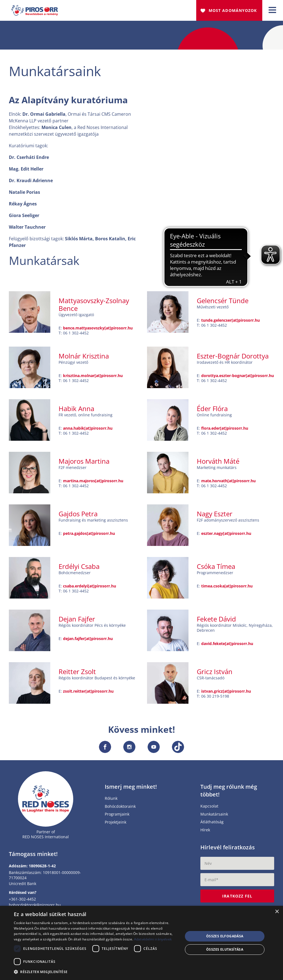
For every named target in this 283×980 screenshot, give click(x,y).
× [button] (277, 912)
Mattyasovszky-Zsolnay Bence (94, 306)
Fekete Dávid (216, 621)
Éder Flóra (212, 410)
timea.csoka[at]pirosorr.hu (227, 588)
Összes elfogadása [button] (225, 936)
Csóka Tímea (216, 568)
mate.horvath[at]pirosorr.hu (228, 483)
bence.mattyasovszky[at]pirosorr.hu (98, 330)
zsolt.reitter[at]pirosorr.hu (88, 693)
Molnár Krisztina (84, 358)
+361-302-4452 (22, 901)
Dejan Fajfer (77, 621)
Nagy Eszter (215, 516)
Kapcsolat (209, 808)
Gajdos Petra (78, 516)
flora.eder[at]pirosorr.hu (225, 430)
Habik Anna (76, 410)
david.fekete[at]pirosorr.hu (227, 645)
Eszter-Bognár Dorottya (233, 358)
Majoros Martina (84, 463)
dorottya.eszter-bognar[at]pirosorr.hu (238, 377)
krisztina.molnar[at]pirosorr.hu (93, 377)
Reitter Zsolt (77, 673)
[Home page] (46, 801)
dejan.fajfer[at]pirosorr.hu (88, 640)
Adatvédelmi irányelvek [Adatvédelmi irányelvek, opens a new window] (153, 939)
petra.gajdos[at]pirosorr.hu (89, 535)
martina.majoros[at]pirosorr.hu (93, 483)
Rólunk (111, 800)
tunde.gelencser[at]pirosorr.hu (230, 322)
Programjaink (117, 816)
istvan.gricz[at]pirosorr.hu (226, 693)
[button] (96, 972)
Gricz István (215, 673)
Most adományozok (233, 10)
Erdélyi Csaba (79, 568)
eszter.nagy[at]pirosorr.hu (226, 535)
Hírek (205, 832)
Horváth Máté (218, 463)
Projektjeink (116, 824)
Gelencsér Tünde (223, 302)
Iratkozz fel (237, 898)
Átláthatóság (212, 824)
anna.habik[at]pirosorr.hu (88, 430)
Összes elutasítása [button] (225, 949)
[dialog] (141, 943)
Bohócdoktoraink (120, 808)
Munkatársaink (214, 816)
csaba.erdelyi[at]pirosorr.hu (90, 588)
